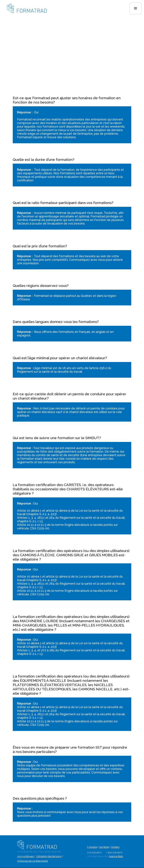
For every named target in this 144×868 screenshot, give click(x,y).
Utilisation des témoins (49, 856)
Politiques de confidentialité (33, 861)
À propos (92, 847)
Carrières (104, 847)
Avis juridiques (26, 856)
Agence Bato (116, 856)
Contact (115, 847)
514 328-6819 (94, 852)
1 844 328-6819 (114, 852)
